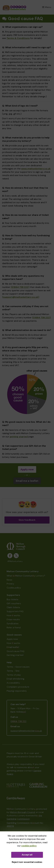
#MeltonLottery (15, 561)
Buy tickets (12, 599)
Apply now (27, 469)
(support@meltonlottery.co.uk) (21, 297)
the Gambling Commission (24, 817)
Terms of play (14, 675)
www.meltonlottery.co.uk (36, 169)
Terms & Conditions (18, 38)
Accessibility (13, 683)
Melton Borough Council (22, 812)
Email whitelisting (15, 679)
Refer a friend (14, 628)
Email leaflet (13, 647)
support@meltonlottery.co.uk (26, 731)
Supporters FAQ (15, 611)
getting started (19, 437)
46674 (10, 826)
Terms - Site (13, 671)
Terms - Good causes (18, 667)
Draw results (13, 619)
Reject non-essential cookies (27, 862)
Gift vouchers (14, 603)
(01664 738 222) (20, 287)
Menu (47, 7)
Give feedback (27, 520)
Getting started (15, 655)
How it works (13, 615)
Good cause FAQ (15, 651)
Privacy (10, 584)
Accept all (27, 855)
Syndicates (13, 623)
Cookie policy (14, 588)
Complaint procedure (18, 687)
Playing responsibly (17, 691)
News (9, 580)
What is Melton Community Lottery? (26, 576)
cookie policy (29, 846)
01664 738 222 (18, 721)
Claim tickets (13, 607)
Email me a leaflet (27, 481)
